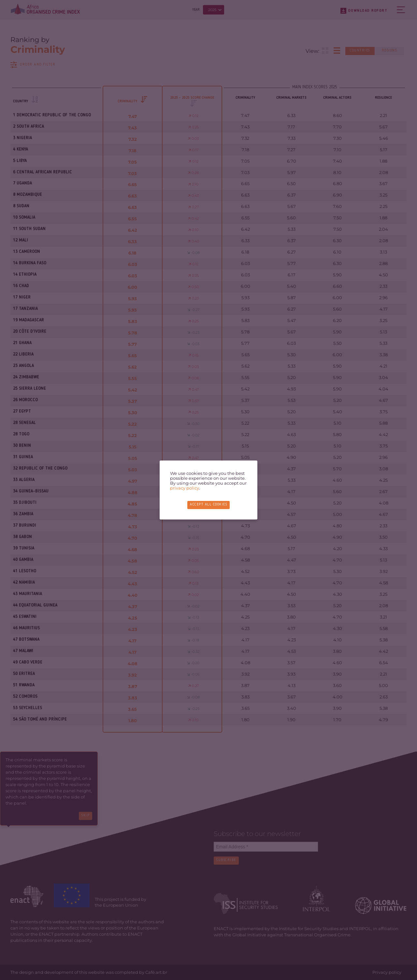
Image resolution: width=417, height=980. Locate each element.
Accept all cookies (208, 505)
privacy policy (185, 488)
